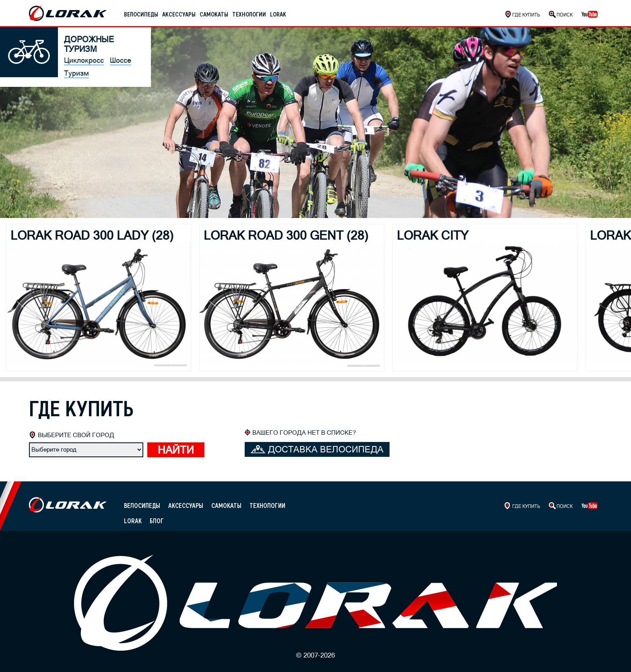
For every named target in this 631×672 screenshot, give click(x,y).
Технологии (249, 14)
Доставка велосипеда (317, 449)
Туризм (76, 73)
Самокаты (214, 14)
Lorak (278, 14)
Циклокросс (84, 60)
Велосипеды (141, 14)
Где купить (526, 15)
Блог (157, 521)
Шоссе (121, 60)
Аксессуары (179, 14)
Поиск (565, 15)
